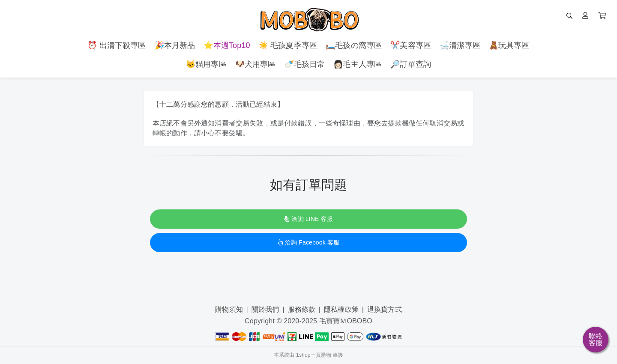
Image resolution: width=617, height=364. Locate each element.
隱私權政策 (341, 309)
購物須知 (229, 309)
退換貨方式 (385, 309)
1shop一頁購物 (314, 355)
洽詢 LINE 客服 (308, 219)
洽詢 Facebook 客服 (308, 242)
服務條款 (302, 309)
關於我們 (265, 309)
